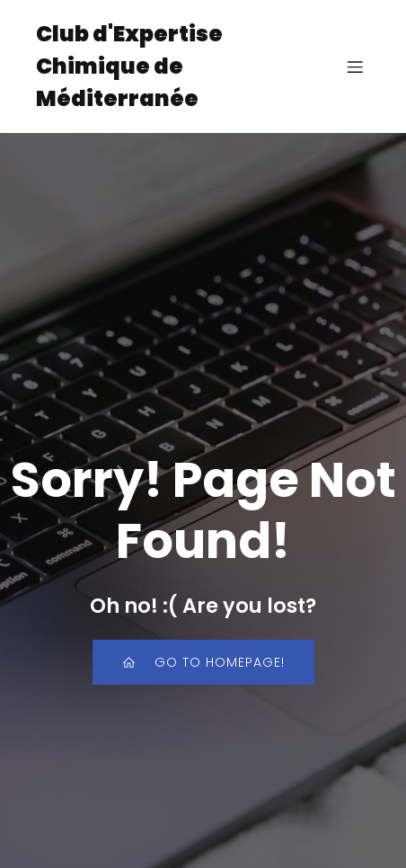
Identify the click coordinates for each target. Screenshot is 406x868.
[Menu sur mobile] (355, 66)
